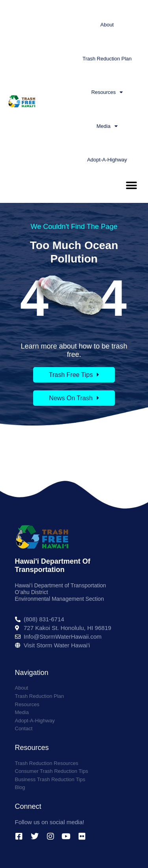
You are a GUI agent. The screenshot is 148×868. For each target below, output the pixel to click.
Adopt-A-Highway (107, 160)
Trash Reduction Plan (107, 59)
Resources (107, 92)
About (107, 25)
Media (107, 126)
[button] (131, 186)
